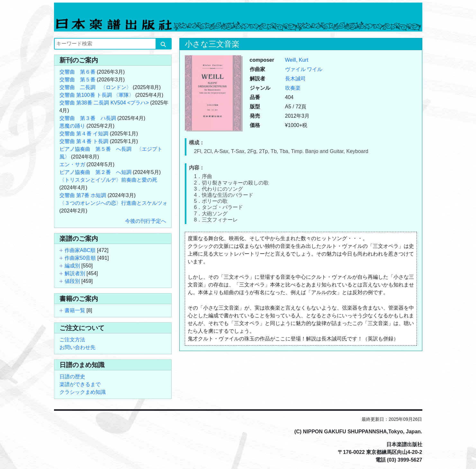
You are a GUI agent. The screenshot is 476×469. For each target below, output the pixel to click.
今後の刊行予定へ (146, 221)
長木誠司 (295, 79)
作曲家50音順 (80, 258)
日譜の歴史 (72, 377)
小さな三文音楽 (212, 44)
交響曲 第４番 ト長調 (84, 141)
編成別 (72, 266)
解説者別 (75, 273)
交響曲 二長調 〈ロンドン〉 (95, 87)
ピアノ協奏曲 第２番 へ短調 (95, 172)
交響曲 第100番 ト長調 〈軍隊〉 (97, 95)
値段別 (72, 281)
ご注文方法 (72, 340)
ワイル (315, 69)
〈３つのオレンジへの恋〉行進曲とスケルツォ (113, 203)
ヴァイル (295, 69)
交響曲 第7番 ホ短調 (83, 195)
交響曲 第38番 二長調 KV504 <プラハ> (104, 103)
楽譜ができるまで (80, 384)
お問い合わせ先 (77, 347)
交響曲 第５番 (77, 80)
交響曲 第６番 (77, 72)
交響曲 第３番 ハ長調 (88, 118)
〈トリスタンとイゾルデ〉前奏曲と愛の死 (108, 180)
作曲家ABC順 (80, 250)
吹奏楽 (293, 88)
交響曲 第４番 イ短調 (84, 134)
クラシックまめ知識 (83, 392)
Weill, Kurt (297, 60)
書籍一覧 (75, 310)
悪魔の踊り (72, 126)
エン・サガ (72, 164)
